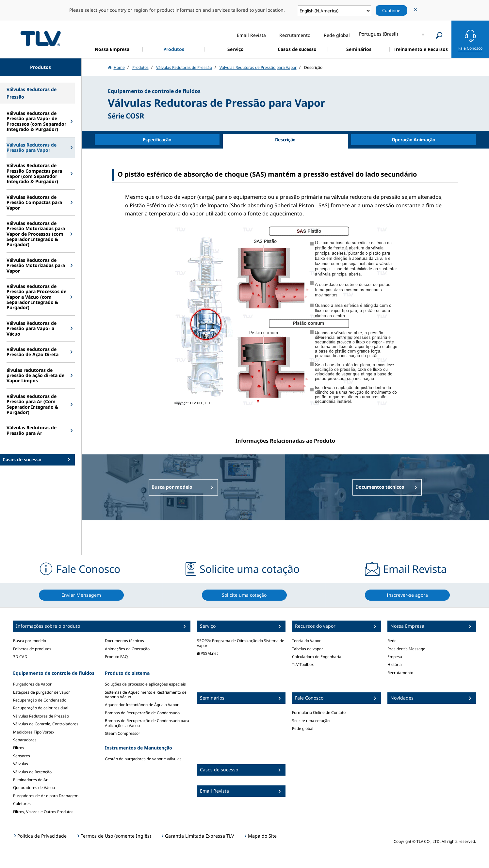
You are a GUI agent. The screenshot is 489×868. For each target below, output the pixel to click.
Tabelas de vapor (308, 649)
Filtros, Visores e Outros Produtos (43, 812)
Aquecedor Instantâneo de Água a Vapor (142, 705)
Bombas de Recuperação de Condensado (142, 713)
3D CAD (20, 657)
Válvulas (21, 764)
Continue (391, 10)
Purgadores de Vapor (32, 684)
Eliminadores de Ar (30, 780)
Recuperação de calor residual (41, 708)
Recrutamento (400, 673)
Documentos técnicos (124, 641)
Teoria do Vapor (306, 641)
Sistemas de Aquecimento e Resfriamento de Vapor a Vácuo (146, 694)
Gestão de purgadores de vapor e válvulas (143, 759)
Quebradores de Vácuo (34, 788)
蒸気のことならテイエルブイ (41, 38)
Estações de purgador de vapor (41, 692)
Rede (392, 641)
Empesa (395, 657)
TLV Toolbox (303, 664)
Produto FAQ (116, 657)
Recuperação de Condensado (40, 700)
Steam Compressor (122, 733)
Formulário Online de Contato (319, 712)
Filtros (19, 748)
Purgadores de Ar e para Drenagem (46, 796)
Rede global (303, 728)
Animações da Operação (127, 649)
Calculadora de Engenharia (317, 657)
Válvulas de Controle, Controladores (46, 724)
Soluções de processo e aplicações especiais (145, 684)
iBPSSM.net (207, 653)
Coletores (22, 804)
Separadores (25, 740)
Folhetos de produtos (32, 649)
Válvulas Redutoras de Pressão (41, 716)
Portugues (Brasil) (378, 34)
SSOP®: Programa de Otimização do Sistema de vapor (241, 643)
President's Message (406, 649)
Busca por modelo (30, 641)
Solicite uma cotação (311, 721)
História (395, 664)
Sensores (22, 756)
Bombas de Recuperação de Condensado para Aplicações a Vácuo (147, 723)
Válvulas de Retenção (32, 772)
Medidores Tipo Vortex (34, 732)
